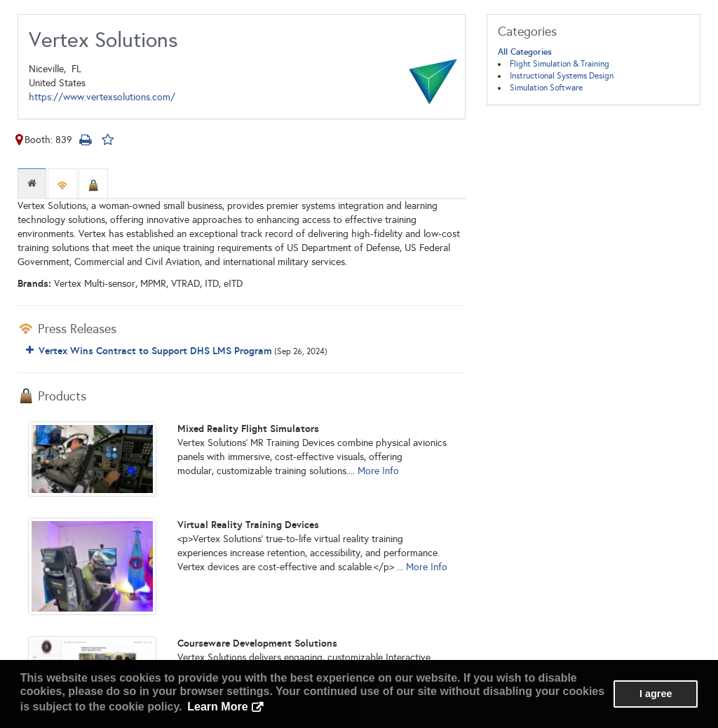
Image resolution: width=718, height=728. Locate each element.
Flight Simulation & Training (560, 64)
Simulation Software (546, 88)
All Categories (525, 52)
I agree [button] (656, 694)
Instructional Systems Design (562, 76)
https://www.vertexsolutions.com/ (102, 97)
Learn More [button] (217, 707)
